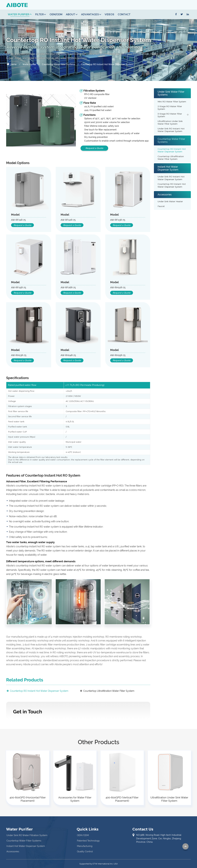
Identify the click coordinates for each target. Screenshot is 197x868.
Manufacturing (85, 846)
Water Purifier (29, 64)
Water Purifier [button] (19, 14)
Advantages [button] (90, 14)
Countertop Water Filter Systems (59, 64)
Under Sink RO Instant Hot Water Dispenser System (171, 130)
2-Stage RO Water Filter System (170, 108)
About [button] (71, 14)
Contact (124, 14)
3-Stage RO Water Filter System (170, 115)
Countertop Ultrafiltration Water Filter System (109, 691)
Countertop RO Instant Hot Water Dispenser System (39, 691)
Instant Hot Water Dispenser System (168, 168)
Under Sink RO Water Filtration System (27, 835)
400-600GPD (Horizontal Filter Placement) (28, 799)
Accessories (165, 195)
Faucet (161, 206)
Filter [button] (39, 14)
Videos (109, 14)
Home (12, 64)
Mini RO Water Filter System (172, 102)
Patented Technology (88, 841)
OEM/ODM (56, 14)
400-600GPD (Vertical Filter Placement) (122, 799)
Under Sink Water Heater (170, 201)
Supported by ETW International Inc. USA (99, 864)
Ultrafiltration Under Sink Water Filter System (170, 123)
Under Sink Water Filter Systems (171, 93)
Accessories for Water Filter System (75, 799)
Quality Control (85, 851)
